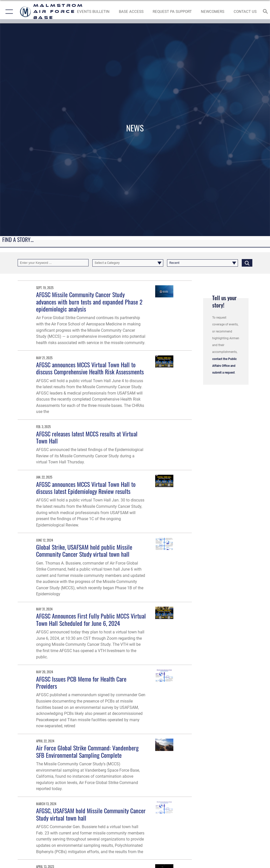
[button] (8, 12)
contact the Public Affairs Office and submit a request (224, 366)
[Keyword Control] (53, 263)
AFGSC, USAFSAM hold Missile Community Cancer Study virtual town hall (91, 814)
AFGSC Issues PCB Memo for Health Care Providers (81, 682)
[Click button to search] (247, 263)
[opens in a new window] (172, 12)
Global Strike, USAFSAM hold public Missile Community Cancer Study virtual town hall (84, 551)
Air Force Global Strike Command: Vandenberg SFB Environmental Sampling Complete (87, 751)
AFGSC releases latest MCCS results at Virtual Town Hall (87, 437)
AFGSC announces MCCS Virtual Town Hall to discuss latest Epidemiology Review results (86, 488)
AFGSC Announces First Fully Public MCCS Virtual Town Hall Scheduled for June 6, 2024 (91, 619)
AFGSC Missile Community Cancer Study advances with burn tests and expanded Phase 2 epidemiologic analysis (89, 302)
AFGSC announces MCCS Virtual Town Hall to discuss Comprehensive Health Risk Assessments (90, 368)
